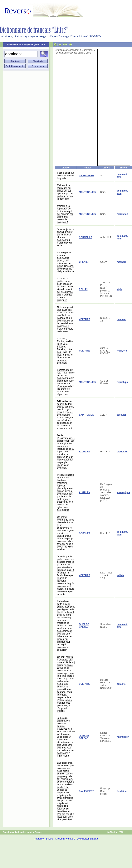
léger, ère (122, 351)
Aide (30, 832)
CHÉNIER (84, 262)
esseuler (121, 415)
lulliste (120, 575)
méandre (121, 262)
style (119, 289)
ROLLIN (83, 289)
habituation (123, 737)
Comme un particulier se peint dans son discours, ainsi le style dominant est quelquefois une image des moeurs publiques (66, 289)
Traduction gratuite (44, 839)
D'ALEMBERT (86, 791)
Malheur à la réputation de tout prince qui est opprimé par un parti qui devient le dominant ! (65, 214)
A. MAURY (85, 492)
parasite (121, 684)
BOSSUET (85, 452)
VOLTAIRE (85, 319)
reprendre (122, 452)
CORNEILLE (86, 237)
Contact (39, 832)
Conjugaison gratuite (87, 839)
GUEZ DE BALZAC (84, 626)
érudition (122, 791)
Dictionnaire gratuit (65, 839)
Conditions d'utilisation (15, 832)
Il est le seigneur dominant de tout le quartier (66, 176)
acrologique (123, 492)
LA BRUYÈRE (86, 176)
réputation (122, 214)
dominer (121, 319)
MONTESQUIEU (88, 192)
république (122, 382)
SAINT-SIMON (87, 415)
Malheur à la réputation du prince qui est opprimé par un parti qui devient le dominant (65, 192)
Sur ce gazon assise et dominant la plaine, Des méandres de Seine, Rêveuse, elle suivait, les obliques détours (66, 262)
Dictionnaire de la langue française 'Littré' (26, 45)
